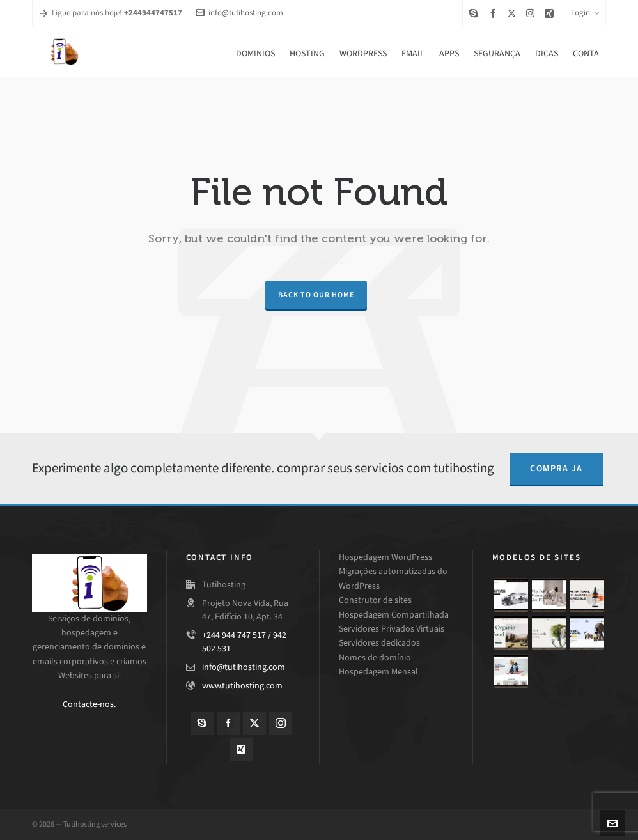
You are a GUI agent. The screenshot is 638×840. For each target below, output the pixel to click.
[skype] (476, 13)
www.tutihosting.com (242, 686)
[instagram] (532, 13)
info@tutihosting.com (239, 12)
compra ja (556, 468)
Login (585, 12)
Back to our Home (316, 295)
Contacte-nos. (89, 704)
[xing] (551, 13)
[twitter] (514, 13)
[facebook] (495, 13)
